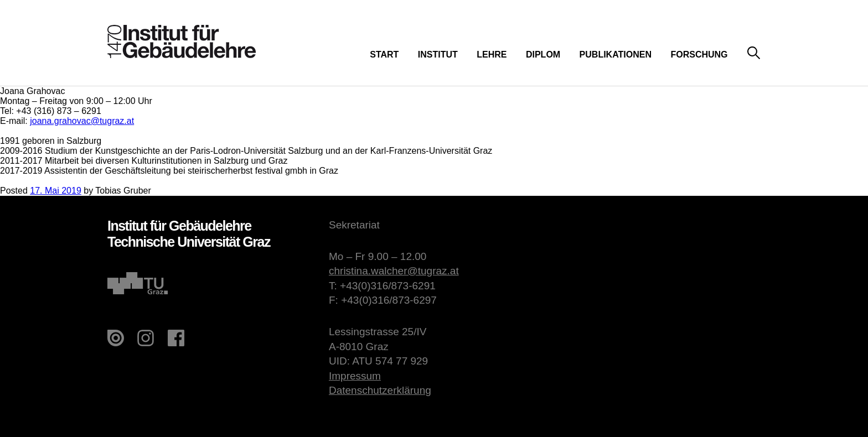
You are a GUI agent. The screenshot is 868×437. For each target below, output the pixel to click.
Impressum (355, 376)
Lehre (492, 54)
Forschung (699, 54)
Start (384, 54)
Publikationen (616, 54)
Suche (754, 53)
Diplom (543, 54)
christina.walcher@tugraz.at (394, 271)
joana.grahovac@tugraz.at (82, 121)
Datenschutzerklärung (380, 390)
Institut (438, 54)
